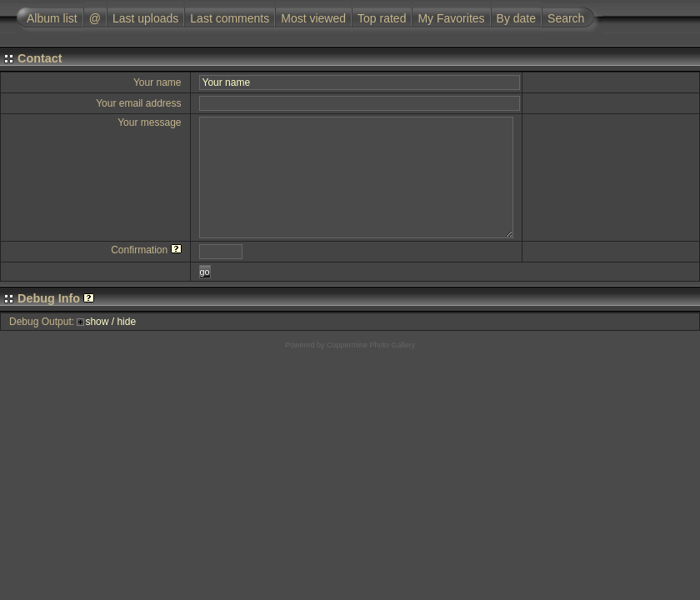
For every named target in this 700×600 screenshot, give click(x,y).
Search (566, 18)
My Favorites (451, 18)
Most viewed (313, 18)
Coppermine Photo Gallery (371, 345)
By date (516, 18)
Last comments (230, 18)
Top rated (382, 18)
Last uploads (145, 18)
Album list (52, 18)
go (205, 272)
